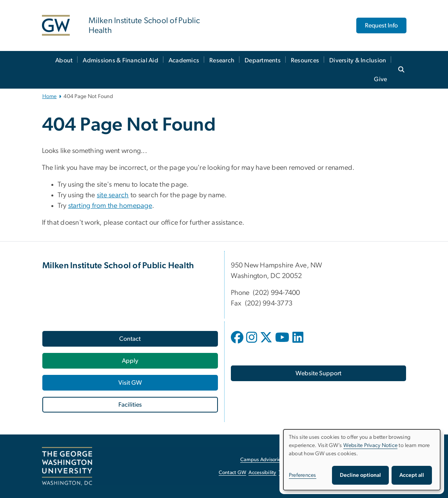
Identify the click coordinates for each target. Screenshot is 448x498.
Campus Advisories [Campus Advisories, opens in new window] (262, 460)
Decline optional (360, 475)
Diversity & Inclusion (358, 60)
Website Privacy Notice (371, 445)
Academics (184, 60)
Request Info (381, 25)
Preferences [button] (303, 475)
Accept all (412, 475)
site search (113, 195)
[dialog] (362, 460)
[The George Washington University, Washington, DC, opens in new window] (67, 466)
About (64, 60)
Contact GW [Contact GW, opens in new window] (233, 473)
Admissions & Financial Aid (121, 60)
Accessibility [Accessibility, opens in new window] (262, 473)
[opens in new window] (238, 343)
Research (222, 60)
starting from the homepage (110, 206)
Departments (263, 60)
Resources (305, 60)
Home (50, 96)
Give (380, 79)
